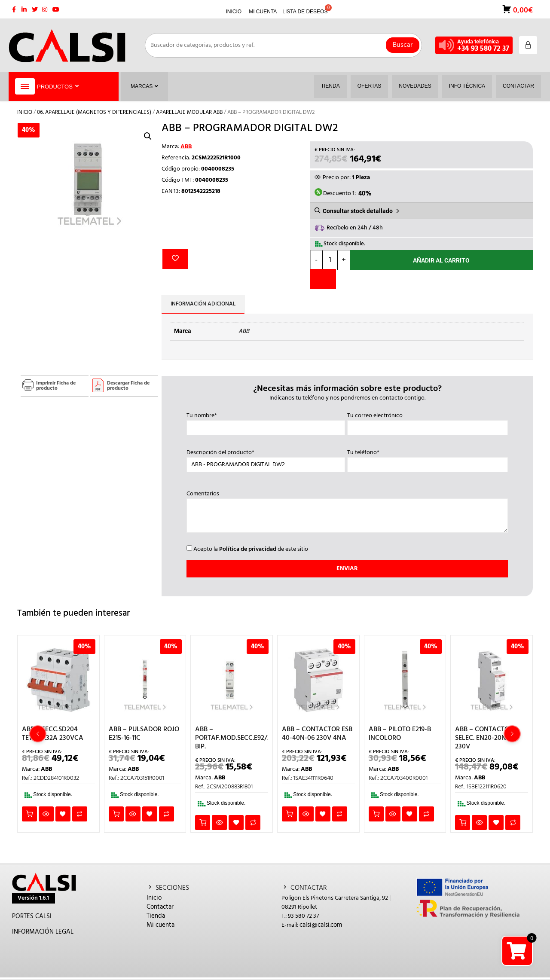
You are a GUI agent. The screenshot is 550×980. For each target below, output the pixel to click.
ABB (186, 147)
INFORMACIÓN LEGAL (43, 932)
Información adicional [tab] (203, 304)
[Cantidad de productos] (330, 260)
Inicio (25, 112)
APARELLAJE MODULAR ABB (189, 112)
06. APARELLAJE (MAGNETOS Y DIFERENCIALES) (94, 112)
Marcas (144, 86)
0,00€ (522, 10)
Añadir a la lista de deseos (175, 259)
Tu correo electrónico (428, 422)
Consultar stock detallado (358, 211)
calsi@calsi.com (321, 925)
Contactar (160, 907)
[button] (148, 136)
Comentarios (347, 513)
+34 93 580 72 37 (483, 49)
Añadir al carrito (441, 260)
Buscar (403, 45)
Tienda (156, 916)
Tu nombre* (266, 422)
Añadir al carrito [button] (29, 814)
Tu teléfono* (428, 459)
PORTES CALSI (32, 916)
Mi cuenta (160, 925)
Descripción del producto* (266, 459)
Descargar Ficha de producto (128, 386)
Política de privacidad (248, 549)
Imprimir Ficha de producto (56, 386)
